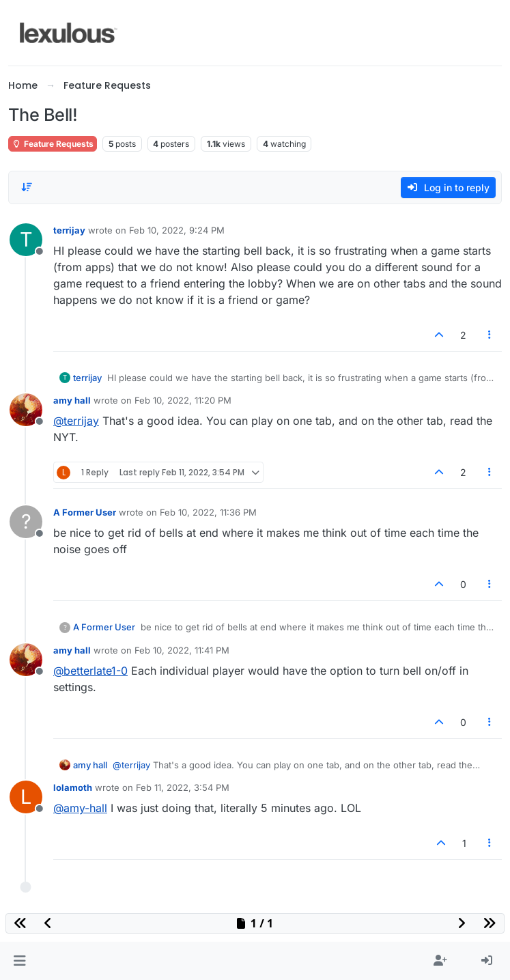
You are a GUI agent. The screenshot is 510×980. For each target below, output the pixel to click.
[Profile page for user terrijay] (26, 240)
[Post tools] (490, 335)
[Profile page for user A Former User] (26, 522)
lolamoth (73, 787)
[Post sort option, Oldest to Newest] (27, 187)
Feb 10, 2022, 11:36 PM (208, 512)
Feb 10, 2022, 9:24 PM (177, 230)
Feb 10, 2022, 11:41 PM (182, 650)
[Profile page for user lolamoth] (26, 797)
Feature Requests (53, 144)
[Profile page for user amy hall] (26, 410)
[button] (19, 961)
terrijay (69, 230)
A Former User (85, 512)
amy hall (72, 400)
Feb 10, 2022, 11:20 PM (183, 400)
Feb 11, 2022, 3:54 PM (183, 787)
